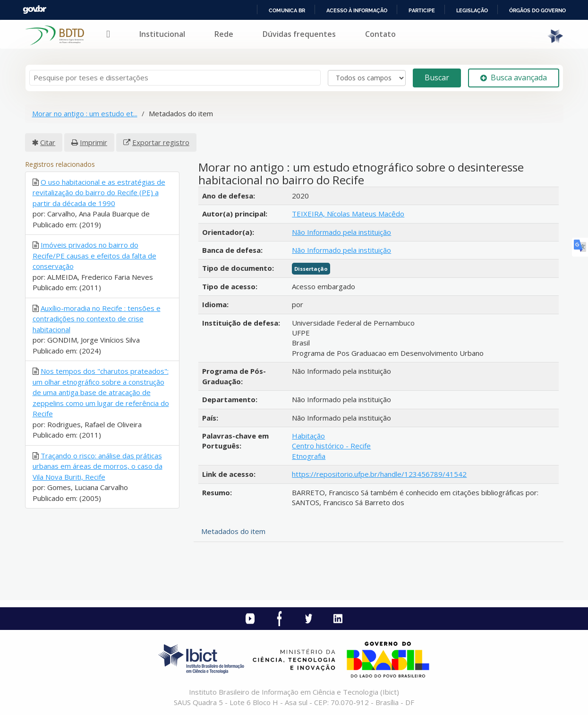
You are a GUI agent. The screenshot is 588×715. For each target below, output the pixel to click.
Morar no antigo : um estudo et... (85, 113)
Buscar (437, 78)
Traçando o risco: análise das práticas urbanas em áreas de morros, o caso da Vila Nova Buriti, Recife (98, 466)
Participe (422, 10)
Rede (224, 34)
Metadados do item (233, 531)
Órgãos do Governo (537, 10)
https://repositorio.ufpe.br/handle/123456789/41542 (379, 474)
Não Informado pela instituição (341, 232)
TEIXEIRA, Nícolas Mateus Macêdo (348, 214)
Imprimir (94, 142)
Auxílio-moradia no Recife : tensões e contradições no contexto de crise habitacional (97, 319)
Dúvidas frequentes (299, 34)
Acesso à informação (357, 10)
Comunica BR (287, 10)
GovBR (34, 10)
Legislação (472, 10)
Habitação (308, 436)
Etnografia (309, 456)
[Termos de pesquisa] (175, 78)
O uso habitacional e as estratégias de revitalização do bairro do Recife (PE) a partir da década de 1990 (99, 193)
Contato (380, 34)
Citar (48, 142)
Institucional (162, 34)
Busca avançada (514, 78)
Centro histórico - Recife (331, 446)
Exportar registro (161, 142)
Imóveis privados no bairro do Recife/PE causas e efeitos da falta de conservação (94, 255)
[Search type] (367, 78)
